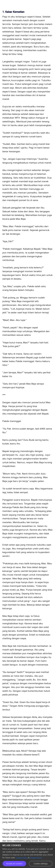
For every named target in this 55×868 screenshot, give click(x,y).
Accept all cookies (14, 864)
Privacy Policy (36, 858)
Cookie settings (41, 864)
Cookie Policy (22, 858)
